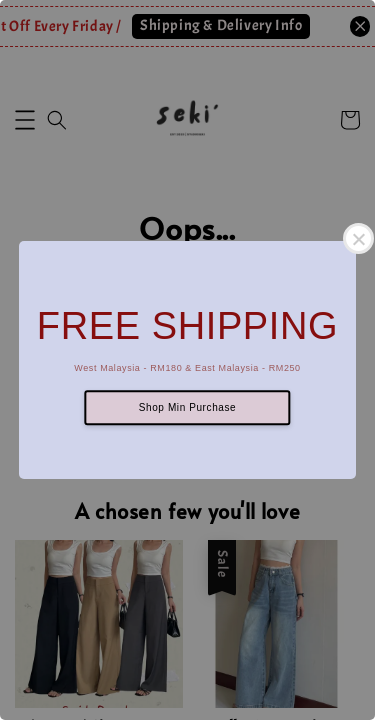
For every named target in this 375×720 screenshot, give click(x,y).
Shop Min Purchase (187, 407)
